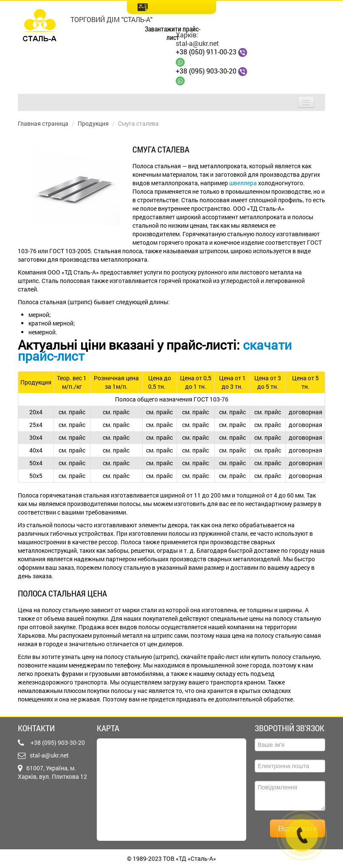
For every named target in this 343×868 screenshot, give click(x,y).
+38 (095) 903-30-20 (206, 71)
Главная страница (43, 123)
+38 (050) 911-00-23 (206, 52)
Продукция (93, 123)
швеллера (243, 183)
